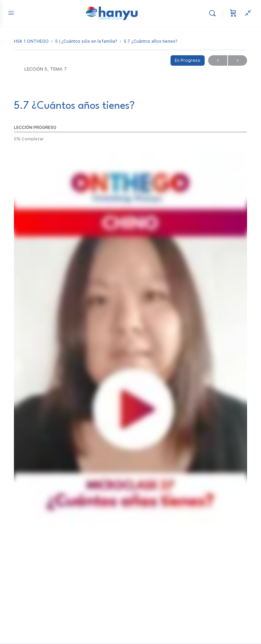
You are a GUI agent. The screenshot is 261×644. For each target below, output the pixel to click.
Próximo (238, 61)
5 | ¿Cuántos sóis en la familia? (86, 41)
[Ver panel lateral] (246, 13)
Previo (218, 61)
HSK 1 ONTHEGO (31, 41)
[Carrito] (233, 13)
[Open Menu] (11, 13)
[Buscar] (214, 13)
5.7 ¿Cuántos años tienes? (151, 41)
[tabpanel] (130, 356)
